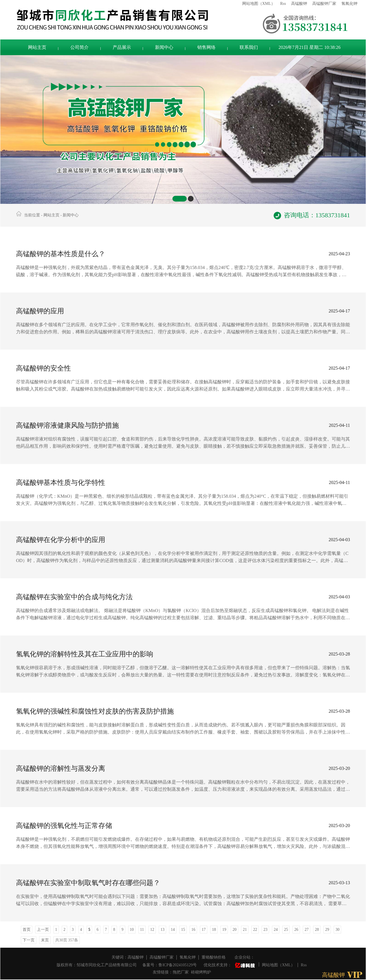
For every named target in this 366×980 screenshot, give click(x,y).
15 (183, 930)
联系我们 (249, 47)
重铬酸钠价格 (214, 957)
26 (296, 930)
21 (245, 930)
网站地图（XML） (259, 4)
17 (204, 930)
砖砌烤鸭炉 (201, 972)
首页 (27, 930)
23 (265, 930)
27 (307, 930)
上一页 (43, 930)
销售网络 (206, 47)
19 (224, 930)
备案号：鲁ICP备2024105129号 (170, 965)
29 (327, 930)
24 (276, 930)
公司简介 (79, 47)
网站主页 (37, 47)
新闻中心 (164, 47)
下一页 (29, 940)
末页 (45, 940)
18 (214, 930)
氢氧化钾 (349, 4)
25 (286, 930)
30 (337, 930)
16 (193, 930)
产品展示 (122, 47)
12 (152, 930)
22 (255, 930)
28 (317, 930)
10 (132, 930)
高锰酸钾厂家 (324, 4)
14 (173, 930)
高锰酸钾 (299, 4)
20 (234, 930)
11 (142, 930)
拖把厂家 (181, 972)
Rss (283, 4)
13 (162, 930)
